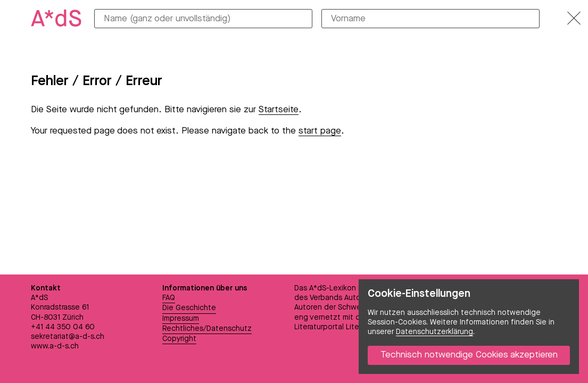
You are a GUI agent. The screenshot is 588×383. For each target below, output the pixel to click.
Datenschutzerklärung (434, 332)
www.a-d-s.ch (55, 346)
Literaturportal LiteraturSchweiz (349, 327)
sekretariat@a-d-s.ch (68, 337)
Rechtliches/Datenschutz (207, 329)
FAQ (169, 298)
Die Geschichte (189, 308)
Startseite (279, 110)
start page (320, 131)
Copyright (179, 339)
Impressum (181, 319)
